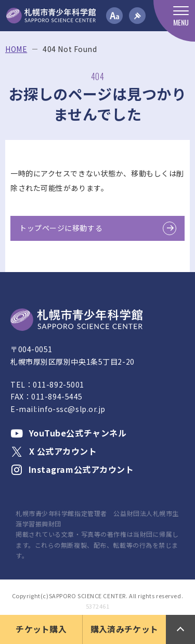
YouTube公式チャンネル (68, 433)
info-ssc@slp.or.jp (71, 409)
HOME (16, 49)
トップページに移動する (61, 228)
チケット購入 (41, 629)
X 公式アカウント (54, 451)
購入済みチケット (125, 629)
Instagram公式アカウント (72, 469)
